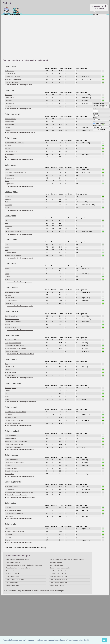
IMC (63, 591)
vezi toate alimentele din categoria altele (19, 543)
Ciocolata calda (9, 367)
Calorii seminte (11, 240)
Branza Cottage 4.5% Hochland (15, 580)
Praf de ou (8, 106)
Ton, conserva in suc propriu (13, 232)
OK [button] (104, 640)
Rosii (6, 202)
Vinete (7, 208)
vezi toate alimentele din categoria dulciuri (20, 330)
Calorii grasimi (11, 287)
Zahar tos (8, 540)
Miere (7, 529)
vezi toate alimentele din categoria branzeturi (21, 133)
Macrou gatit (9, 226)
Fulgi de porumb (10, 175)
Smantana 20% (9, 154)
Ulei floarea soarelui (11, 301)
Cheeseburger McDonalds (12, 340)
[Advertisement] (20, 37)
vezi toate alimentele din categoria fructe (19, 282)
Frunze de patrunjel (11, 388)
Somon (7, 229)
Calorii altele (10, 524)
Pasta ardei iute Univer (13, 577)
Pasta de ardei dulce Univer (14, 574)
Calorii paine (10, 503)
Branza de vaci (9, 125)
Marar (7, 394)
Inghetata (8, 325)
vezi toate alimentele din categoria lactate (20, 159)
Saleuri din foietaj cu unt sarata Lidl (60, 568)
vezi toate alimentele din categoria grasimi (20, 306)
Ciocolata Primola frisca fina (13, 322)
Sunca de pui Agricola (11, 471)
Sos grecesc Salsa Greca (12, 423)
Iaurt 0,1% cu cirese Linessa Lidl (14, 143)
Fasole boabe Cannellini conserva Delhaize (19, 568)
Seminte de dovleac (11, 253)
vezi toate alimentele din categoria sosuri (20, 426)
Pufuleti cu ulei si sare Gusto (13, 447)
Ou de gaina (8, 101)
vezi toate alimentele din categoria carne (19, 85)
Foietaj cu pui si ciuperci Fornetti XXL (16, 349)
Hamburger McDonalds (12, 351)
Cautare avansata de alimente (30, 591)
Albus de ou (8, 95)
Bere (6, 364)
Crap (6, 223)
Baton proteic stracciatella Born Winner (17, 559)
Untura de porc (9, 303)
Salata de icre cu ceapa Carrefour (15, 532)
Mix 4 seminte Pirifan (12, 583)
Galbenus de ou (10, 98)
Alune (7, 244)
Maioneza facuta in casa (12, 292)
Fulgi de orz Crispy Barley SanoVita (15, 172)
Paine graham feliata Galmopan (14, 513)
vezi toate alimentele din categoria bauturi (20, 378)
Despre (16, 11)
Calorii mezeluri (12, 455)
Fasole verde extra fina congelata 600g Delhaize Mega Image (24, 565)
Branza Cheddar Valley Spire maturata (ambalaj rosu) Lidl (67, 559)
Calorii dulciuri (11, 311)
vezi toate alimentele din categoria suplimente (21, 498)
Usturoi (7, 399)
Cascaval (8, 127)
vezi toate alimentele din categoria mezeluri (20, 476)
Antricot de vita (9, 71)
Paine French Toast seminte (13, 510)
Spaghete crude (10, 184)
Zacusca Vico (9, 534)
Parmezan (8, 130)
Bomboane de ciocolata (12, 319)
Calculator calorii (45, 591)
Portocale (8, 277)
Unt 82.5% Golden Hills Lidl (58, 574)
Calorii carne (10, 66)
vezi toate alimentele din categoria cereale (20, 186)
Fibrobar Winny (9, 489)
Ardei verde (8, 196)
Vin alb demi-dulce (10, 372)
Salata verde (9, 205)
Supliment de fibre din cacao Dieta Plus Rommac (19, 492)
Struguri (7, 279)
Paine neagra (9, 516)
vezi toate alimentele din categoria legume (20, 210)
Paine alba (8, 508)
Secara (7, 181)
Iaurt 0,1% (8, 146)
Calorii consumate (56, 591)
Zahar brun (8, 537)
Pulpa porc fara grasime (12, 82)
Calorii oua (9, 90)
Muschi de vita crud (11, 74)
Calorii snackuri (12, 431)
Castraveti (8, 199)
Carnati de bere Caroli (11, 460)
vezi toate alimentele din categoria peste (19, 234)
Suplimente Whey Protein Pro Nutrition (16, 495)
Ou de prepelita (9, 103)
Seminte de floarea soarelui (13, 256)
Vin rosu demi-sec (10, 375)
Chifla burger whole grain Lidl (59, 580)
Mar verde (8, 271)
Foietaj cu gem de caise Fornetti (14, 346)
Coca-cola (8, 370)
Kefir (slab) (8, 148)
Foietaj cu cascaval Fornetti (13, 343)
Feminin (97, 124)
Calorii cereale (11, 165)
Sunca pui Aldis (9, 474)
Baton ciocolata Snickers (12, 316)
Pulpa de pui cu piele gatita (13, 79)
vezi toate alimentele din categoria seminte (20, 258)
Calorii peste (10, 216)
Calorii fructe (10, 264)
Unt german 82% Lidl (56, 562)
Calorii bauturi (11, 359)
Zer (6, 157)
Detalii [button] (86, 640)
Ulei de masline (9, 298)
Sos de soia (8, 415)
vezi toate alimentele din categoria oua (19, 109)
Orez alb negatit (10, 178)
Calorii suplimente (13, 482)
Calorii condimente (13, 383)
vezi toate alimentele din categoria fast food (20, 354)
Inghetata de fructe (10, 327)
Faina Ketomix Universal (13, 562)
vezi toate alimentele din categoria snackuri (20, 450)
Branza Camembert (11, 119)
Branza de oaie (9, 122)
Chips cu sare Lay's (11, 436)
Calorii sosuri (11, 407)
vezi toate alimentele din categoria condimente (21, 402)
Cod (6, 220)
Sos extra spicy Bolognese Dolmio (15, 420)
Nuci (6, 250)
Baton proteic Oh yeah (11, 487)
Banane (7, 268)
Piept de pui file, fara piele (12, 77)
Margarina (8, 295)
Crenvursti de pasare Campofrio (14, 463)
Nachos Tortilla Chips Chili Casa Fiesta (16, 441)
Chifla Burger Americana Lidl (58, 577)
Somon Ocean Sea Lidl (57, 586)
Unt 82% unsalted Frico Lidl (58, 571)
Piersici (7, 274)
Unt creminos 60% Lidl (57, 565)
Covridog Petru (10, 571)
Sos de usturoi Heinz (11, 418)
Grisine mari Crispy (10, 439)
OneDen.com (16, 591)
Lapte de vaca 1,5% (11, 151)
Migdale (7, 247)
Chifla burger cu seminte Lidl (58, 583)
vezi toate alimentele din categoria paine (19, 519)
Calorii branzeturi (12, 114)
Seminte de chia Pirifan (13, 586)
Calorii (6, 11)
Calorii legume (11, 192)
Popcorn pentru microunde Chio (14, 444)
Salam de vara (9, 465)
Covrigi (7, 170)
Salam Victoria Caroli (11, 468)
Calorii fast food (12, 335)
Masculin (103, 124)
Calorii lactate (11, 138)
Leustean (8, 391)
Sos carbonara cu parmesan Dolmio (15, 412)
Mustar (7, 396)
